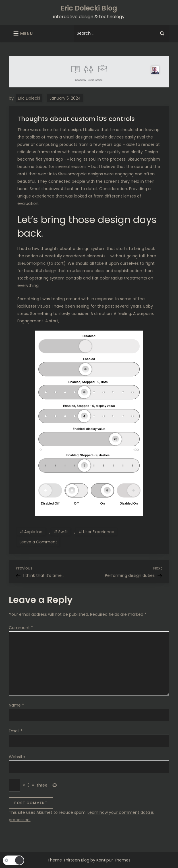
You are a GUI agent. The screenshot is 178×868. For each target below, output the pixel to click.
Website (17, 757)
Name (16, 705)
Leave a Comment (40, 542)
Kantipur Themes (113, 860)
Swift (63, 532)
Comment (21, 628)
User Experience (99, 532)
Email (16, 731)
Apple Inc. (34, 532)
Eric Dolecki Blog (89, 8)
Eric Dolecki (29, 98)
